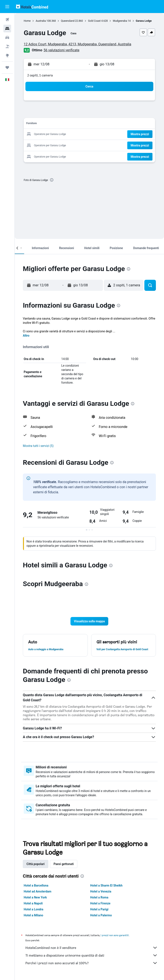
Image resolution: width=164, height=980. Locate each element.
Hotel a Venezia (101, 891)
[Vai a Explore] (7, 55)
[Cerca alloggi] (7, 29)
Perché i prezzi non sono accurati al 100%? (92, 963)
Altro (26, 336)
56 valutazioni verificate (61, 50)
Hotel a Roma (99, 897)
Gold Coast (94, 21)
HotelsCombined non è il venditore (92, 948)
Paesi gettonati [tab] (64, 864)
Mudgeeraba (120, 21)
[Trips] (7, 67)
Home (27, 21)
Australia (41, 21)
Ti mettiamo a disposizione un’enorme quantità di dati (92, 955)
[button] (7, 7)
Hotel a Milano (33, 915)
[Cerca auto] (7, 37)
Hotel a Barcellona (36, 885)
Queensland (68, 21)
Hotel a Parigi (99, 909)
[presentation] (52, 180)
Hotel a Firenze (100, 903)
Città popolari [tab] (36, 864)
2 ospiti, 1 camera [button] (40, 75)
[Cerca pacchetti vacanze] (7, 46)
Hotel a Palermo (101, 915)
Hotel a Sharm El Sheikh (106, 885)
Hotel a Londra (34, 909)
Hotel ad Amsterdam (37, 891)
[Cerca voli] (7, 20)
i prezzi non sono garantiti (115, 935)
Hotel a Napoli (33, 903)
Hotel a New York (35, 897)
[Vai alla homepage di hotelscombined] (32, 6)
